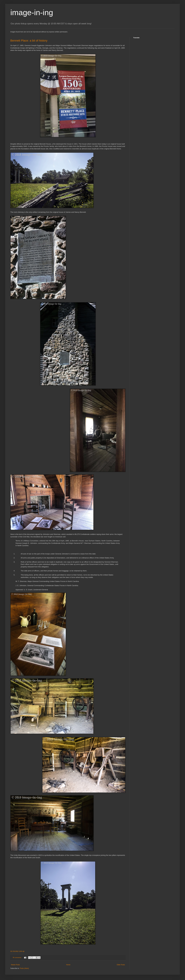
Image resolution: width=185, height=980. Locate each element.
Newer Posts (15, 965)
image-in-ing (32, 12)
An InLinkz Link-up (17, 951)
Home (68, 965)
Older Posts (121, 965)
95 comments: (17, 957)
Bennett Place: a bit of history (29, 41)
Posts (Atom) (24, 968)
